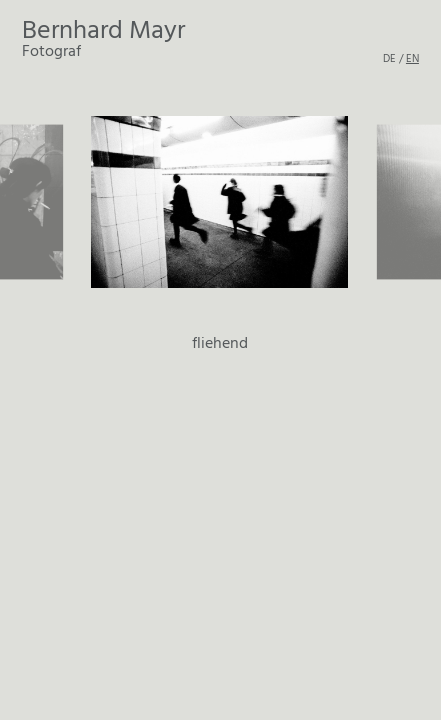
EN (412, 58)
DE (389, 58)
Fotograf (103, 39)
